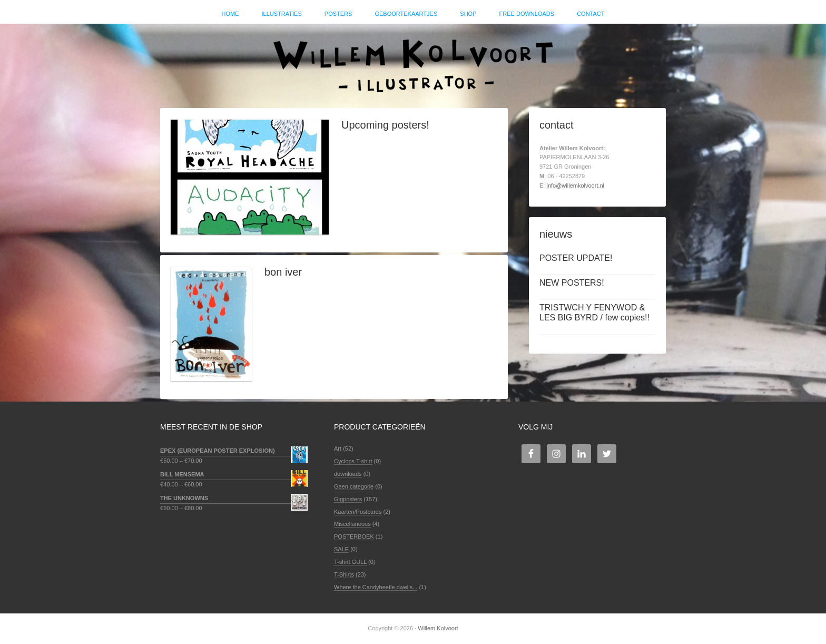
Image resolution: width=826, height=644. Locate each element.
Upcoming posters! (385, 125)
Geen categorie (354, 486)
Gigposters (348, 499)
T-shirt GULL (350, 562)
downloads (348, 474)
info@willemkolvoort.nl (575, 186)
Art (338, 448)
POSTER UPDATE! (576, 258)
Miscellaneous (352, 524)
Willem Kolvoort (413, 61)
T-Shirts (344, 574)
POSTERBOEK (354, 536)
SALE (341, 549)
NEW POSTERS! (572, 283)
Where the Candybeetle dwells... (376, 587)
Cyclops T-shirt (353, 461)
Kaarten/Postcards (358, 512)
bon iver (283, 272)
